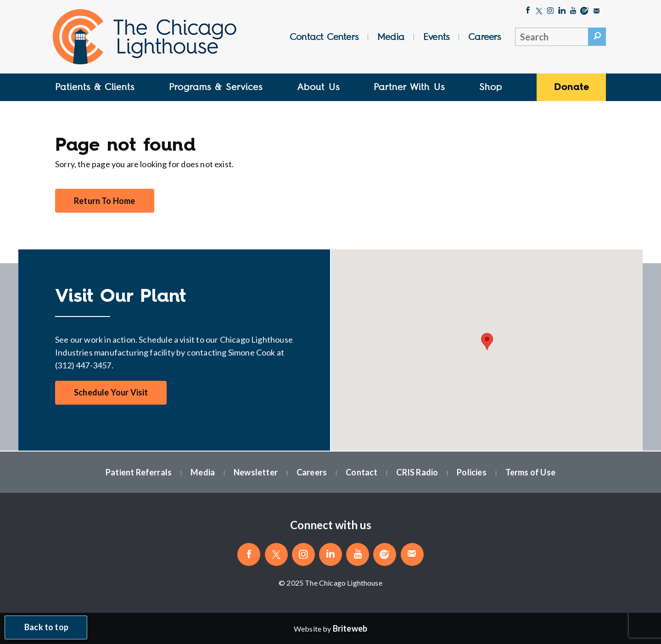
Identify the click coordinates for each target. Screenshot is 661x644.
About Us (318, 87)
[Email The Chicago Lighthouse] (597, 11)
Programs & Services (216, 87)
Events (436, 37)
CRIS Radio (417, 472)
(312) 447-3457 (83, 365)
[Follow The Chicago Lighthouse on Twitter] (539, 11)
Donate (571, 87)
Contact (361, 472)
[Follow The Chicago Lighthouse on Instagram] (550, 11)
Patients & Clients (95, 87)
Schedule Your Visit (111, 393)
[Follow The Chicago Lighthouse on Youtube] (573, 11)
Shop (491, 87)
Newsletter (256, 472)
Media (391, 37)
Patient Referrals (139, 472)
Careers (485, 37)
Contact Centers (324, 37)
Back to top (46, 627)
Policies (471, 472)
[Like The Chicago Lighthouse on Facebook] (528, 11)
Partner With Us (409, 87)
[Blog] (585, 11)
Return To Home (105, 201)
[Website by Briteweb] (350, 628)
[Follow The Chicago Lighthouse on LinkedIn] (562, 11)
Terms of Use (530, 472)
